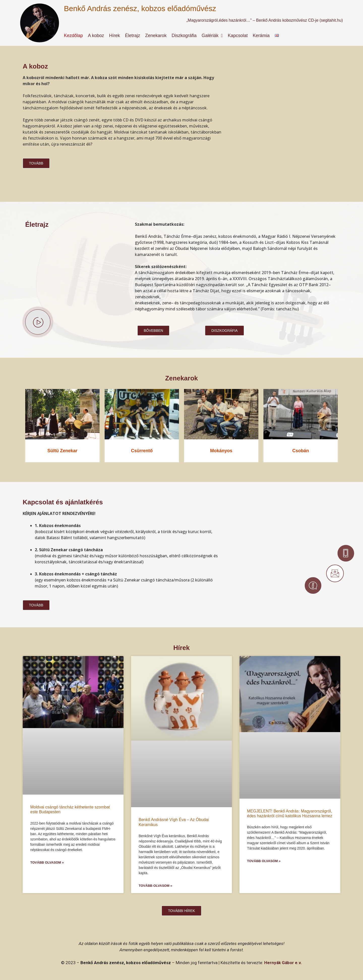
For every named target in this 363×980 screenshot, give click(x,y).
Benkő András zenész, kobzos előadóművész (140, 8)
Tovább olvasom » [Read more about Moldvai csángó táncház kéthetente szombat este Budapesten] (47, 862)
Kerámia (261, 36)
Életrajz (133, 36)
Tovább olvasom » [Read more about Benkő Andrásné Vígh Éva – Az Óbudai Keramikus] (155, 886)
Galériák (212, 36)
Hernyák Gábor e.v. (283, 963)
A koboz (96, 36)
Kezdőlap (73, 36)
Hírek (115, 36)
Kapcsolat (238, 36)
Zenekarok (156, 36)
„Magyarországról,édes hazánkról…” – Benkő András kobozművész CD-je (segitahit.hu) (265, 20)
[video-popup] (38, 322)
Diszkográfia (184, 36)
